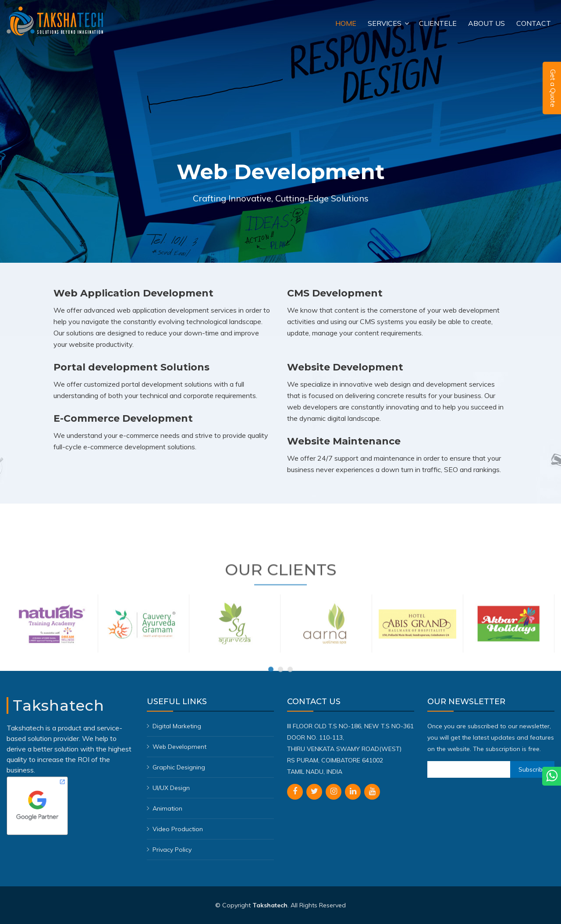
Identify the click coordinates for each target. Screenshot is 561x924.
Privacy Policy (172, 850)
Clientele (438, 23)
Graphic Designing (179, 767)
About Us (486, 23)
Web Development (179, 747)
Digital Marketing (177, 726)
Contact (534, 23)
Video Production (178, 829)
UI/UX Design (171, 788)
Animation (167, 808)
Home (346, 23)
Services (385, 23)
